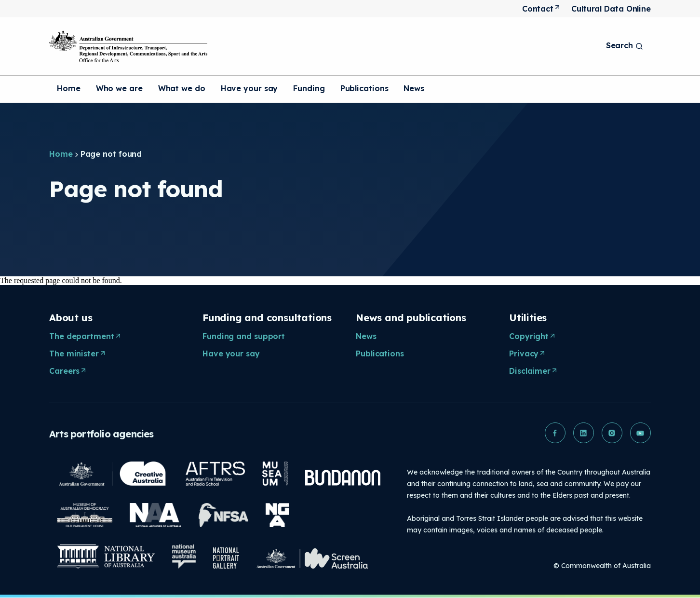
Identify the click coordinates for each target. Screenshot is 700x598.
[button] (553, 433)
